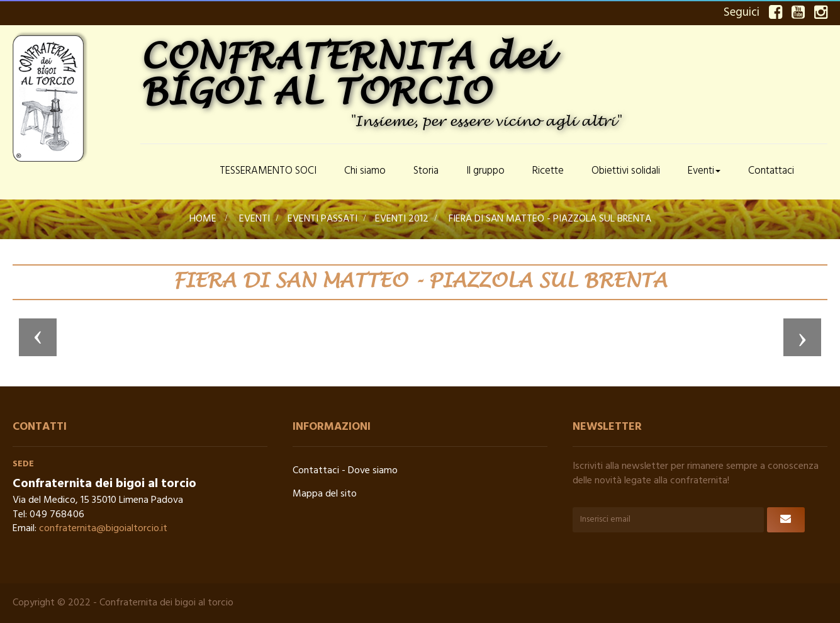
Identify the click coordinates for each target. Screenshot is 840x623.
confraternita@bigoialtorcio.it (103, 529)
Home (203, 219)
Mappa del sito (325, 494)
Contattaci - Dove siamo (345, 471)
